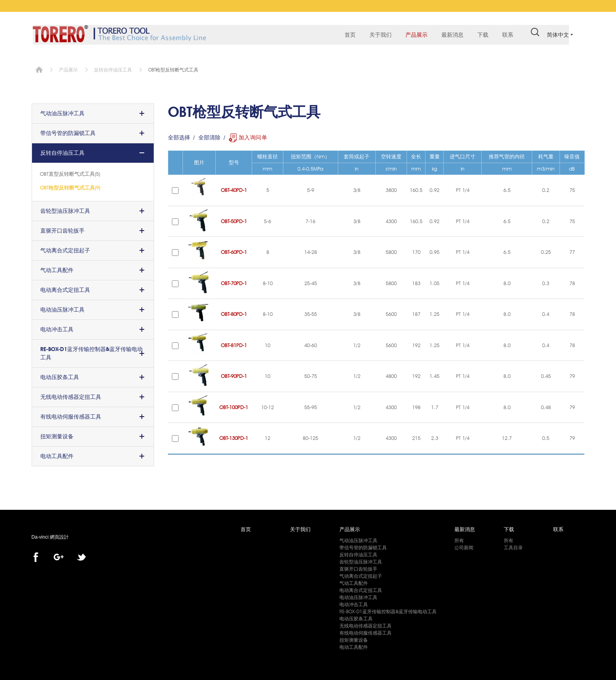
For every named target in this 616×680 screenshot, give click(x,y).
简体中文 (558, 35)
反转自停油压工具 (113, 67)
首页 (347, 36)
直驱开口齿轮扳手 (62, 228)
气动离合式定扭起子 (65, 248)
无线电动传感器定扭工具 (71, 394)
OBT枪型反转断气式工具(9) (70, 185)
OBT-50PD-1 (234, 219)
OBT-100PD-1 (234, 405)
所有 (459, 538)
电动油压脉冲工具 (62, 307)
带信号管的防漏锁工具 (68, 131)
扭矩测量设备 (57, 434)
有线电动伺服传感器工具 (71, 414)
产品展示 (413, 36)
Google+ (59, 555)
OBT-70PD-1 (234, 281)
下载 (479, 36)
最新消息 (449, 36)
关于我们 (377, 36)
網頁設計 (59, 535)
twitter (81, 555)
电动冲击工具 (57, 327)
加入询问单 (253, 135)
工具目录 (513, 545)
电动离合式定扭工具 (65, 287)
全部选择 (179, 135)
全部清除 (209, 135)
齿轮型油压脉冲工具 (65, 209)
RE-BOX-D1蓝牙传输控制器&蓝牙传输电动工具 (91, 351)
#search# (531, 35)
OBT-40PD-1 (234, 188)
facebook (36, 555)
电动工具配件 (57, 454)
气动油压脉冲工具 (62, 111)
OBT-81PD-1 (234, 343)
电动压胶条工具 (60, 375)
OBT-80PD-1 (234, 312)
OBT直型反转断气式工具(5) (70, 171)
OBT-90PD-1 (234, 374)
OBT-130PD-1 (234, 436)
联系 (504, 36)
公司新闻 (464, 545)
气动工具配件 (57, 268)
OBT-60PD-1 (234, 250)
